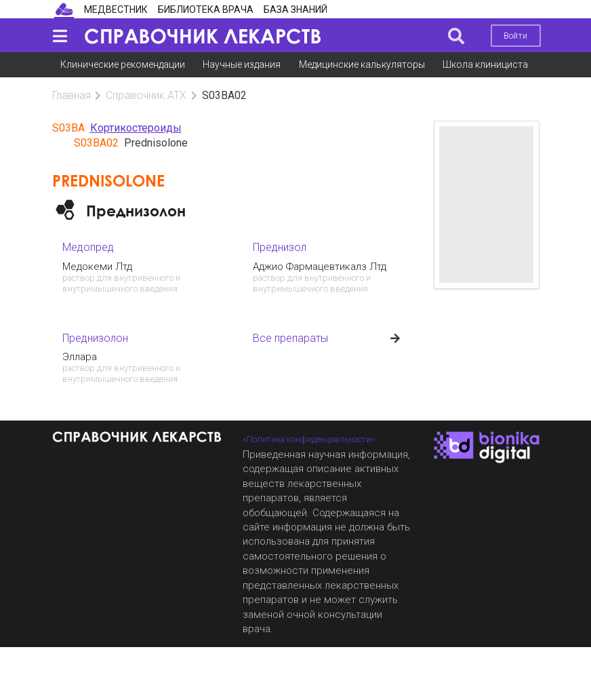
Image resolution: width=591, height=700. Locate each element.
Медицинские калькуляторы (362, 64)
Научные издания (242, 64)
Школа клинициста (485, 64)
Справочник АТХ (146, 95)
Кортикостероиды (136, 128)
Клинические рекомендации (123, 64)
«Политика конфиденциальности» (309, 439)
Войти (515, 36)
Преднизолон (136, 211)
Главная (72, 95)
